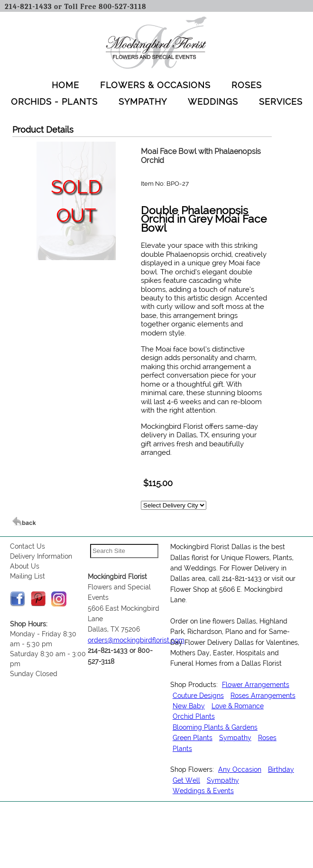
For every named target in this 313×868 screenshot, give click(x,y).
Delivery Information (41, 556)
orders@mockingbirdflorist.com (136, 640)
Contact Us (28, 546)
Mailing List (28, 576)
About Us (25, 566)
